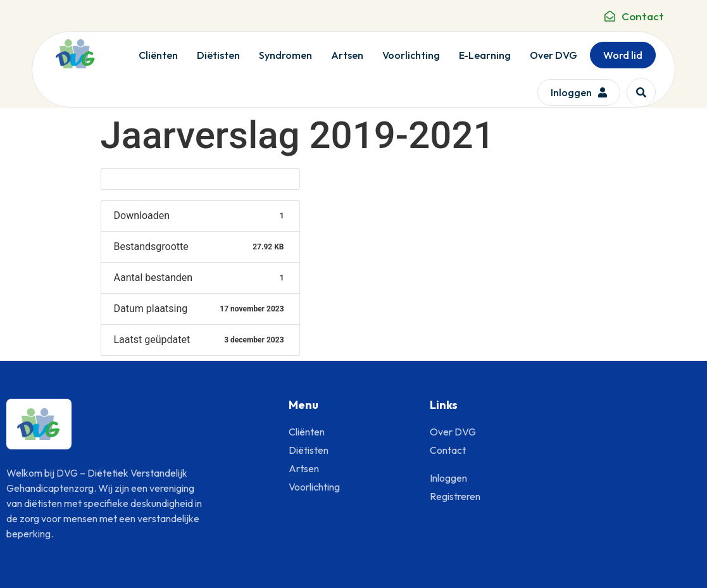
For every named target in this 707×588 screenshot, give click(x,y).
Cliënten (158, 55)
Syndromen (285, 55)
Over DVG (554, 55)
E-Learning (485, 55)
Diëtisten (218, 55)
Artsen (347, 55)
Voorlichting (411, 55)
